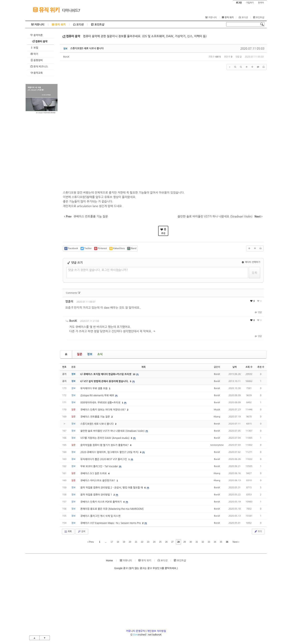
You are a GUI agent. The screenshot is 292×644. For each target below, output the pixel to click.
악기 (34, 54)
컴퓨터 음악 (40, 41)
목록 (68, 532)
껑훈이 (69, 302)
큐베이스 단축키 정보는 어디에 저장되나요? (103, 410)
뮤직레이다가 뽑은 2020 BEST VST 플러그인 (104, 459)
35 (221, 542)
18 (118, 542)
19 (124, 542)
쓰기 (258, 531)
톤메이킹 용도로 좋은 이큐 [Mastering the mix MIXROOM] (112, 509)
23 (148, 542)
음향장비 (36, 60)
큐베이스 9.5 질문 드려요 (94, 473)
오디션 (243, 17)
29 (184, 542)
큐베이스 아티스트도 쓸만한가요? (98, 481)
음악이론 (36, 35)
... (106, 542)
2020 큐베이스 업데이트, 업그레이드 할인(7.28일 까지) (110, 452)
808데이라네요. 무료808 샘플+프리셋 (101, 403)
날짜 (235, 367)
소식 (100, 354)
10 (134, 374)
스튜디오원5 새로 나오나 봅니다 (87, 48)
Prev (91, 542)
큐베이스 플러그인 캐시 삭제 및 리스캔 (100, 516)
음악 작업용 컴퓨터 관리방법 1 (96, 495)
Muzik (217, 410)
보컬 (34, 48)
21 (136, 542)
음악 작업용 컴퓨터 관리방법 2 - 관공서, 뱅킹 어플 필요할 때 (112, 488)
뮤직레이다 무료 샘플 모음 (94, 388)
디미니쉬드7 (71, 11)
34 (215, 542)
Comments (73, 293)
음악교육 (36, 73)
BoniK (66, 57)
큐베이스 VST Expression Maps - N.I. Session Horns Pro (111, 523)
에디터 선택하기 (251, 262)
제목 (143, 367)
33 (209, 542)
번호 (64, 367)
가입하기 (250, 3)
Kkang (217, 417)
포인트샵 (259, 17)
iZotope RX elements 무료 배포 (98, 396)
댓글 (258, 312)
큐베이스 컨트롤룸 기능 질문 (95, 417)
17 (112, 542)
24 (154, 542)
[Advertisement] (42, 175)
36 (227, 542)
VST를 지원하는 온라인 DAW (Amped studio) (105, 438)
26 (166, 542)
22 (142, 542)
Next (236, 542)
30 (191, 542)
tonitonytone (217, 445)
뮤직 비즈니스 (39, 67)
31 (197, 542)
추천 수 (261, 367)
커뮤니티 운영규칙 (136, 631)
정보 (90, 354)
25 (160, 542)
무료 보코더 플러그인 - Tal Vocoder (99, 466)
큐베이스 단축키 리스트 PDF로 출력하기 (101, 502)
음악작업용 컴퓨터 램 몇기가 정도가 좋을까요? (105, 445)
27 (172, 542)
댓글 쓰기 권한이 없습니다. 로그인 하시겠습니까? (98, 270)
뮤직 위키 (46, 10)
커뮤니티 (211, 17)
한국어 (261, 3)
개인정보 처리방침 (157, 631)
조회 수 (249, 367)
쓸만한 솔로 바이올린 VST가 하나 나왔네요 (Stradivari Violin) (113, 431)
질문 (79, 354)
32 (203, 542)
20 (130, 542)
